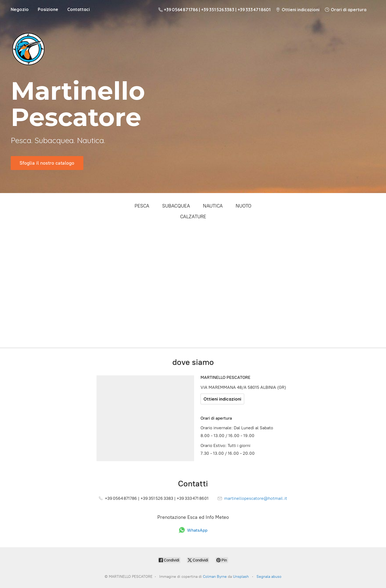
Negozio (20, 9)
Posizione (48, 9)
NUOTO (244, 206)
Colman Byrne (215, 577)
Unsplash (241, 577)
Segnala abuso (269, 577)
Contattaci (79, 9)
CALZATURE (193, 217)
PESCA (142, 206)
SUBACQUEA (176, 206)
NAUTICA (213, 206)
